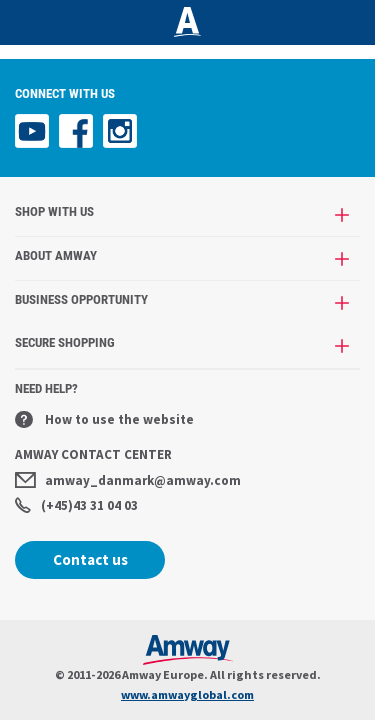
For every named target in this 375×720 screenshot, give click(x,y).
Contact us (90, 559)
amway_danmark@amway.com (128, 480)
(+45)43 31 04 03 (76, 505)
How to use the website (104, 419)
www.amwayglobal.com (187, 694)
